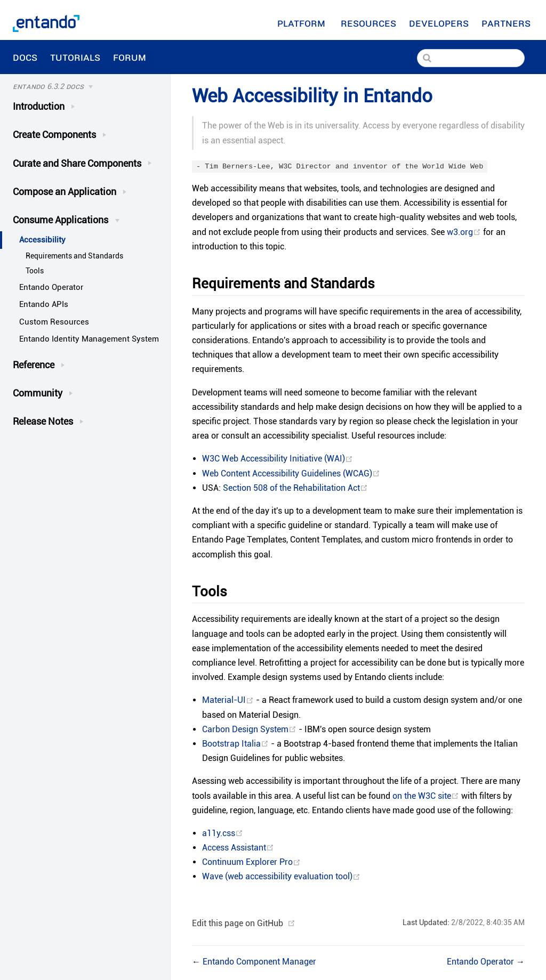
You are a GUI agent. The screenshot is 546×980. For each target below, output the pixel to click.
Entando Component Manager (259, 962)
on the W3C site (427, 796)
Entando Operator (51, 287)
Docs (25, 57)
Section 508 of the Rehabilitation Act (295, 488)
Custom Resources (54, 322)
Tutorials (75, 57)
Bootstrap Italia (236, 744)
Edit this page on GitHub (238, 923)
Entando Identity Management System (89, 339)
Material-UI (229, 700)
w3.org (465, 232)
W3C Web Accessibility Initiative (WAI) (278, 459)
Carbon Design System (250, 729)
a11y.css (223, 833)
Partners (507, 23)
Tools (35, 271)
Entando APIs (44, 304)
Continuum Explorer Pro (251, 862)
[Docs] (79, 87)
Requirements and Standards (74, 256)
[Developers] (439, 23)
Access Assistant (238, 848)
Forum (131, 57)
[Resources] (368, 23)
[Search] (471, 58)
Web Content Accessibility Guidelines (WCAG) (291, 473)
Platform (303, 23)
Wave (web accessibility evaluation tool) (281, 876)
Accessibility (42, 240)
